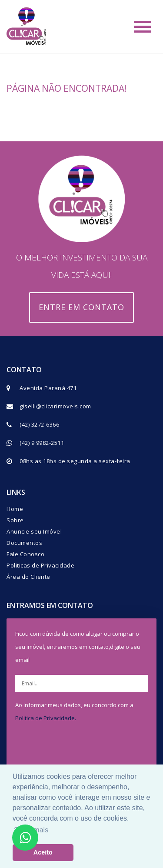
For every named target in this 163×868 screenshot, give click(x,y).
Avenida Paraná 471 (48, 388)
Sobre (15, 520)
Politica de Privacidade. (46, 718)
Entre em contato (81, 307)
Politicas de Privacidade (40, 565)
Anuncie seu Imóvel (34, 531)
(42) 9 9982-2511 (42, 443)
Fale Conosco (25, 554)
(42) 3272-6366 (39, 424)
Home (15, 509)
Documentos (24, 543)
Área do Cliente (28, 577)
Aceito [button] (43, 852)
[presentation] (88, 748)
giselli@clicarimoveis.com (55, 406)
